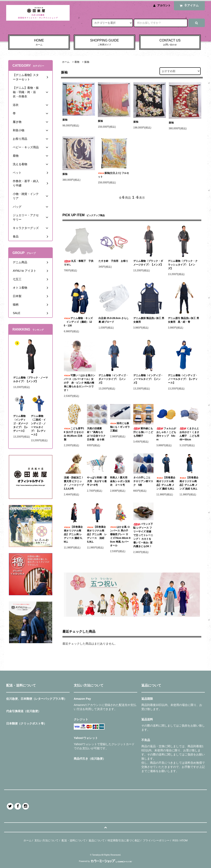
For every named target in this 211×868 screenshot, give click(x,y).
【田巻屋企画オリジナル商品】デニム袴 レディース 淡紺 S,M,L (97, 534)
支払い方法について (46, 840)
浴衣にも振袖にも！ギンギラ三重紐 (120, 427)
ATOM (184, 840)
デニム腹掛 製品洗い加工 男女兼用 (149, 320)
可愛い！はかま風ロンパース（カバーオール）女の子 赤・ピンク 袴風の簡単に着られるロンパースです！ (80, 383)
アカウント (164, 5)
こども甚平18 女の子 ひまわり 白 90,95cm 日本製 (74, 434)
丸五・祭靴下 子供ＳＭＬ (79, 263)
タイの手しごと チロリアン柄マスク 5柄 (143, 481)
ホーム (66, 62)
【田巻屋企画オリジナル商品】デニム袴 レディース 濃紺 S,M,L (73, 534)
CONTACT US (170, 43)
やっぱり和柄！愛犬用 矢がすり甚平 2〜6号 (97, 481)
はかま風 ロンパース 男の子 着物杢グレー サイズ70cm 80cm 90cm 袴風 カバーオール (120, 536)
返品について (97, 840)
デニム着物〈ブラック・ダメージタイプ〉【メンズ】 (148, 263)
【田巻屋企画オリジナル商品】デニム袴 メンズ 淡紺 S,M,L (189, 483)
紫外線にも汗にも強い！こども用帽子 (143, 432)
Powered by (105, 861)
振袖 (87, 62)
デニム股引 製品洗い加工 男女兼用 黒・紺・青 (183, 320)
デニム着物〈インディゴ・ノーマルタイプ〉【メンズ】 (148, 379)
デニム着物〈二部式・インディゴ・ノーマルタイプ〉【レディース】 (38, 425)
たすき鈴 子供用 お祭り (113, 261)
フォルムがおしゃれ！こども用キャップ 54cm (166, 434)
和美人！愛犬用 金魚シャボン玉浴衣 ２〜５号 (120, 481)
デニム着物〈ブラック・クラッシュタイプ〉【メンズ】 (183, 265)
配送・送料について (74, 840)
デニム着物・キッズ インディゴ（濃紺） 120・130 (78, 322)
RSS (175, 840)
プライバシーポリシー (156, 840)
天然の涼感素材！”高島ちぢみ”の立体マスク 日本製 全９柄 (96, 434)
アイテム (188, 5)
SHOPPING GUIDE (105, 43)
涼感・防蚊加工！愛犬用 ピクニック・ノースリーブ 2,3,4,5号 (74, 483)
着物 (77, 62)
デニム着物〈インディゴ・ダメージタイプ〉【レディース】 (21, 423)
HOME (39, 43)
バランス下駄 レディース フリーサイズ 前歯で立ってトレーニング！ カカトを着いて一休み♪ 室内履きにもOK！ (143, 535)
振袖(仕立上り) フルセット (113, 175)
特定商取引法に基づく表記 (124, 840)
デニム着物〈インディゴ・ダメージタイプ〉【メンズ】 (113, 379)
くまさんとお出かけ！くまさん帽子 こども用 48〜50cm (190, 434)
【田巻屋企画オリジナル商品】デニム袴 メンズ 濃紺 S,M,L (166, 483)
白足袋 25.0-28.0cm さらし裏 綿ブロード (114, 320)
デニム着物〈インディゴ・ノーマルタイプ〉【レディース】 (183, 379)
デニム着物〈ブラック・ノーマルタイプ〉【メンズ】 (30, 379)
